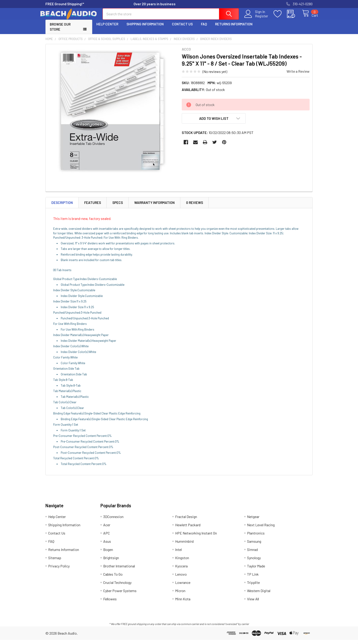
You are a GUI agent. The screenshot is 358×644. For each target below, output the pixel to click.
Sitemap (55, 562)
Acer (107, 529)
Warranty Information (154, 207)
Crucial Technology (117, 587)
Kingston (182, 562)
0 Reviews (195, 207)
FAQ (204, 28)
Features (93, 207)
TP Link (253, 578)
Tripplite (253, 587)
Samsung (254, 545)
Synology (254, 562)
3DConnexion (113, 521)
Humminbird (184, 545)
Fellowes (110, 603)
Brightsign (111, 562)
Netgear (253, 521)
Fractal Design (186, 521)
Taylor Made (256, 570)
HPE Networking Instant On (196, 537)
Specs (118, 207)
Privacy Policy (59, 570)
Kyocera (181, 570)
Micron (180, 595)
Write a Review (298, 75)
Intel (178, 554)
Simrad (252, 554)
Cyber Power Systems (120, 595)
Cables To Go (113, 578)
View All (253, 603)
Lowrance (183, 587)
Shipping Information (145, 28)
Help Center (107, 28)
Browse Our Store (60, 31)
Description (62, 207)
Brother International (119, 570)
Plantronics (256, 537)
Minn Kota (183, 603)
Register (257, 19)
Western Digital (259, 595)
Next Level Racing (261, 529)
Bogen (108, 554)
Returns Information (234, 28)
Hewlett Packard (188, 529)
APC (107, 537)
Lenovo (181, 578)
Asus (107, 545)
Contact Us (182, 28)
